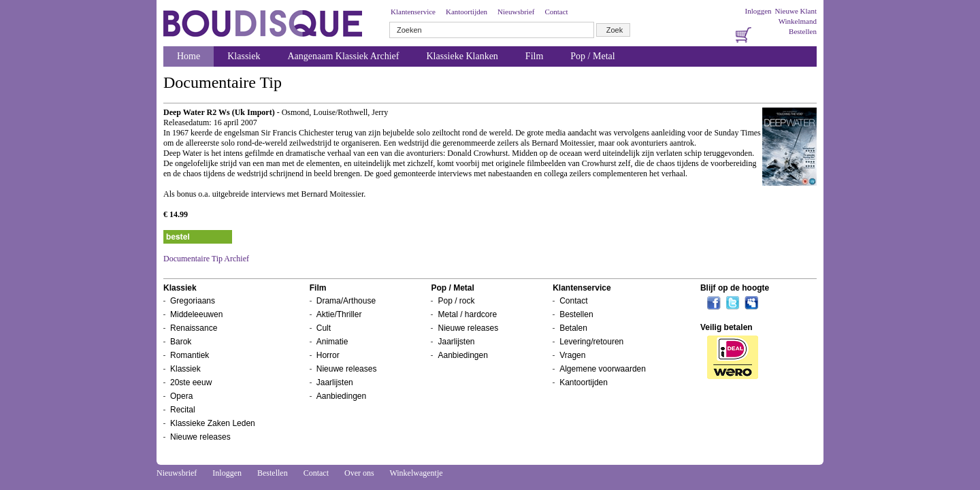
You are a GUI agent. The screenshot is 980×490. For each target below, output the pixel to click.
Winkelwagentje (416, 473)
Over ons (359, 473)
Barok (181, 342)
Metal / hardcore (467, 314)
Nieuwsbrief (516, 12)
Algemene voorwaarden (603, 369)
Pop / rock (456, 301)
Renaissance (194, 328)
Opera (181, 396)
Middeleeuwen (196, 314)
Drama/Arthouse (346, 301)
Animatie (332, 342)
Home (189, 56)
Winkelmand (798, 21)
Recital (183, 410)
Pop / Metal (592, 56)
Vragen (572, 355)
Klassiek (244, 56)
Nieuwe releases (200, 437)
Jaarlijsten (335, 382)
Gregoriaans (193, 301)
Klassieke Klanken (462, 56)
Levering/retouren (591, 342)
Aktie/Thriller (339, 314)
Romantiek (190, 355)
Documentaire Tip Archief (206, 259)
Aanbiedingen (341, 396)
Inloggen (758, 11)
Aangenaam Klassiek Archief (343, 56)
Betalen (573, 328)
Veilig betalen (726, 327)
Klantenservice (413, 12)
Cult (324, 328)
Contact (556, 12)
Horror (328, 355)
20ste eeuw (191, 382)
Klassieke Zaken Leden (213, 423)
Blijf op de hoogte (735, 288)
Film (534, 56)
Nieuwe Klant (796, 11)
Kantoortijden (467, 12)
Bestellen (803, 31)
